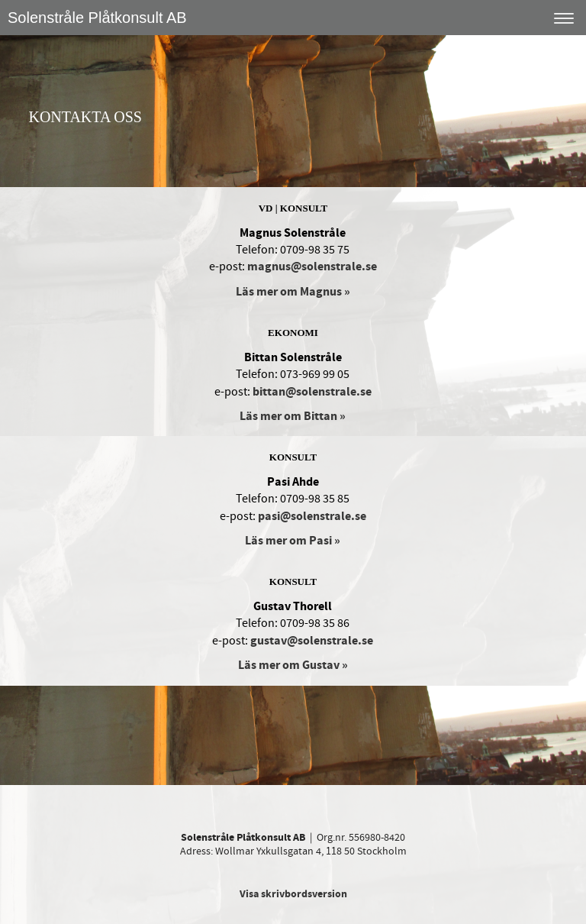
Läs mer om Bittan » (293, 416)
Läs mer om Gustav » (293, 665)
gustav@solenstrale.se (312, 641)
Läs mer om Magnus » (293, 292)
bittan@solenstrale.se (312, 392)
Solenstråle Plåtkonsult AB (97, 18)
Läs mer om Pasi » (293, 541)
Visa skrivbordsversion (293, 894)
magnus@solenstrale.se (312, 267)
